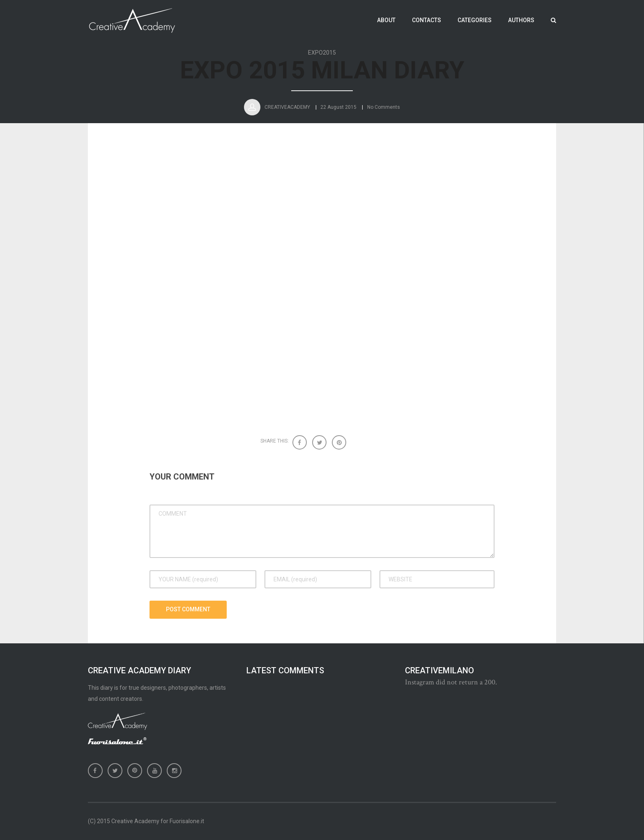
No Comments (384, 111)
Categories (475, 20)
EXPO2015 (322, 53)
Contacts (427, 20)
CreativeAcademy (287, 111)
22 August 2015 (338, 111)
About (386, 20)
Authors (521, 20)
